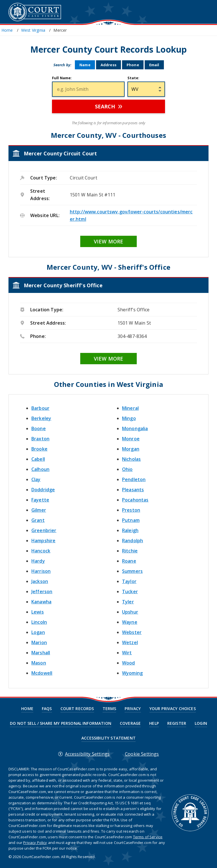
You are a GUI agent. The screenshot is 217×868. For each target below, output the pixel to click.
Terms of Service (148, 837)
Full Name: (62, 78)
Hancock (41, 551)
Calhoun (40, 469)
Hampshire (43, 541)
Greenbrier (44, 530)
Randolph (133, 541)
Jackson (40, 581)
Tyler (128, 602)
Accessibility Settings (87, 754)
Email (154, 65)
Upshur (130, 612)
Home (27, 709)
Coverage (130, 723)
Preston (131, 510)
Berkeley (41, 418)
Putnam (131, 520)
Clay (36, 479)
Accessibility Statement (108, 738)
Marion (39, 642)
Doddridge (43, 490)
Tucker (130, 591)
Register (177, 723)
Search (105, 106)
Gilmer (39, 510)
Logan (38, 632)
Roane (129, 561)
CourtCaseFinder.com (35, 12)
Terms (109, 709)
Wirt (127, 653)
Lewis (38, 612)
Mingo (129, 418)
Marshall (41, 653)
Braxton (40, 439)
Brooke (39, 449)
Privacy (133, 709)
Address (108, 65)
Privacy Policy (35, 843)
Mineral (130, 408)
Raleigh (130, 530)
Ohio (127, 469)
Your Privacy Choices (173, 709)
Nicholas (131, 459)
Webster (132, 632)
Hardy (38, 561)
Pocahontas (135, 500)
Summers (132, 571)
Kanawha (41, 602)
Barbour (40, 408)
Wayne (130, 622)
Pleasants (133, 490)
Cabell (38, 459)
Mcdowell (42, 673)
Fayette (40, 500)
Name (85, 65)
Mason (39, 663)
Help (154, 723)
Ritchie (130, 551)
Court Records (77, 709)
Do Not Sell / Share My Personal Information (61, 723)
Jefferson (42, 591)
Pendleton (134, 479)
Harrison (41, 571)
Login (201, 723)
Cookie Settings (142, 754)
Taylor (129, 581)
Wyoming (132, 673)
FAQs (47, 709)
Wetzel (130, 642)
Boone (39, 428)
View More (108, 241)
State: (134, 78)
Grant (38, 520)
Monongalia (135, 428)
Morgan (131, 449)
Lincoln (39, 622)
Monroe (131, 439)
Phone (133, 65)
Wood (129, 663)
